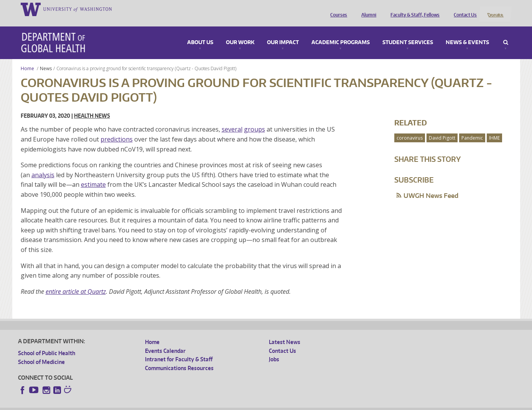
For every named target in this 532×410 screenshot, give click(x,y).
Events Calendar (165, 340)
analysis (43, 165)
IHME (494, 128)
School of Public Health (47, 343)
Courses (337, 9)
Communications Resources (179, 358)
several (232, 119)
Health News (92, 106)
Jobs (274, 349)
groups (254, 119)
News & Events (467, 32)
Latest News (285, 332)
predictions (117, 129)
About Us (200, 32)
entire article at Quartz (76, 281)
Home (27, 58)
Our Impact (283, 32)
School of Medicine (41, 352)
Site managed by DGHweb (196, 404)
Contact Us (463, 9)
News (46, 58)
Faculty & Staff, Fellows (413, 9)
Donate (495, 9)
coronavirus (410, 128)
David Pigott (442, 128)
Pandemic (472, 128)
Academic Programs (341, 32)
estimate (93, 175)
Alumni (367, 9)
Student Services (408, 32)
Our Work (240, 32)
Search (506, 32)
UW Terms (151, 404)
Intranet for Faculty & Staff (179, 349)
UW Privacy (120, 404)
